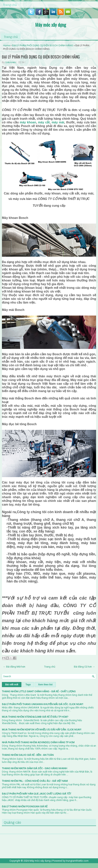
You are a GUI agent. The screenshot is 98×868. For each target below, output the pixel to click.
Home (6, 45)
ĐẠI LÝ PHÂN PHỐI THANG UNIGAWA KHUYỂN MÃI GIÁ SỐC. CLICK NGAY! (43, 704)
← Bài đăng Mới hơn (14, 667)
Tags (28, 685)
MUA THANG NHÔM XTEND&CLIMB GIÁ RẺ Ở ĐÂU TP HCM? (35, 717)
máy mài (58, 122)
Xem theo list (45, 685)
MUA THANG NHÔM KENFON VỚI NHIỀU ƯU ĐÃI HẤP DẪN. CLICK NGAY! (42, 730)
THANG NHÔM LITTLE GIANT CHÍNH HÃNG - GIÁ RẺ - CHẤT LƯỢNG (39, 691)
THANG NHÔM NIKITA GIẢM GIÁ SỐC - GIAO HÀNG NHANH (35, 768)
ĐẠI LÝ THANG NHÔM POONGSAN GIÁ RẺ (25, 806)
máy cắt (44, 122)
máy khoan (28, 122)
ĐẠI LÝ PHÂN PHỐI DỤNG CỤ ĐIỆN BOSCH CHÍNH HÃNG (43, 45)
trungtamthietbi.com (77, 861)
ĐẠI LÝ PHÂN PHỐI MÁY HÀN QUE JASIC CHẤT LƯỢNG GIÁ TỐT (37, 794)
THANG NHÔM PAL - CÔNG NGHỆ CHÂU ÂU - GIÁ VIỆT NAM (35, 781)
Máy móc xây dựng (51, 25)
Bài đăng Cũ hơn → (84, 667)
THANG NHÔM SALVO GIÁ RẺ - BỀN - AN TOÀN (28, 755)
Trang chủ (10, 5)
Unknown (11, 62)
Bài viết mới (12, 685)
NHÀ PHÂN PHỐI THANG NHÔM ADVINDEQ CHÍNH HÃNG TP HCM (38, 742)
